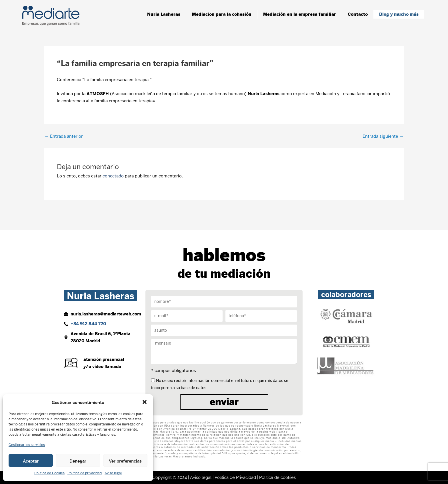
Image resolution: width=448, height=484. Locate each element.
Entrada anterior (64, 136)
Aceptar (31, 461)
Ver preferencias (125, 461)
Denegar (78, 461)
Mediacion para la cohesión (222, 14)
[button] (145, 402)
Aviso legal (113, 473)
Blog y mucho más (399, 14)
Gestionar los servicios (27, 445)
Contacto (358, 14)
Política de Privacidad (235, 477)
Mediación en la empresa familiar (300, 14)
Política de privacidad (85, 473)
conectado (113, 176)
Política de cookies (277, 477)
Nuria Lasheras (164, 14)
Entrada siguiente (383, 136)
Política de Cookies (49, 473)
